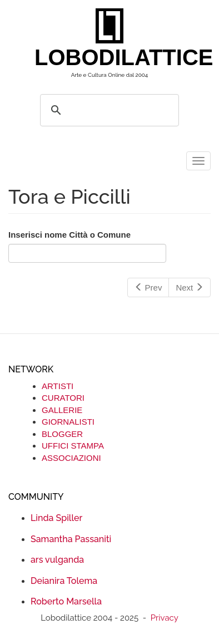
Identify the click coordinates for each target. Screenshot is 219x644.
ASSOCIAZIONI (71, 458)
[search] (108, 110)
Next (190, 287)
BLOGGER (62, 434)
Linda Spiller (56, 518)
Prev (148, 287)
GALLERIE (62, 410)
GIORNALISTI (68, 422)
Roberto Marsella (66, 601)
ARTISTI (58, 386)
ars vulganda (57, 560)
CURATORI (63, 398)
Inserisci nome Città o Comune (69, 235)
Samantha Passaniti (71, 539)
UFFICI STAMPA (73, 446)
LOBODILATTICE (114, 57)
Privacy (165, 618)
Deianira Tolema (64, 581)
